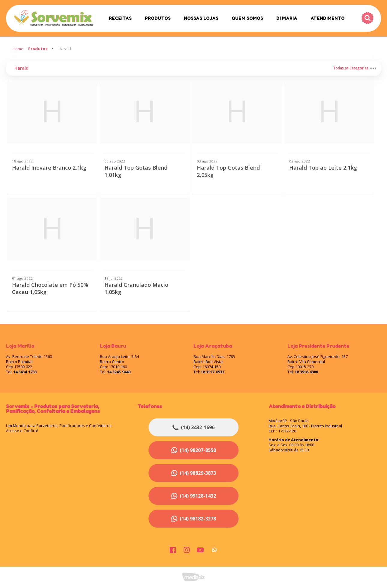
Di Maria (287, 18)
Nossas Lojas (201, 18)
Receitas (120, 18)
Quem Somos (247, 18)
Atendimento (328, 18)
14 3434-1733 (25, 372)
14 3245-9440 (119, 372)
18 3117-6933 (212, 372)
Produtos (158, 18)
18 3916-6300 (306, 372)
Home (18, 49)
